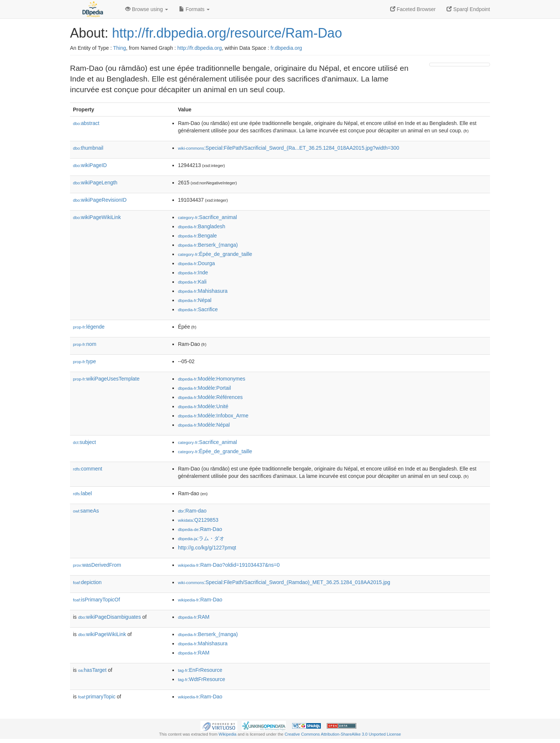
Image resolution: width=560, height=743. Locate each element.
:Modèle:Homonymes (212, 379)
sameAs (86, 511)
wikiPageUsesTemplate (106, 379)
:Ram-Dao (200, 529)
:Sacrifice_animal (207, 217)
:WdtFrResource (202, 679)
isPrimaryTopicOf (97, 600)
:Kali (192, 282)
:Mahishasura (203, 291)
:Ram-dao (192, 511)
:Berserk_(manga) (208, 245)
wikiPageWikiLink (97, 217)
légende (89, 327)
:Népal (195, 300)
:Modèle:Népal (204, 425)
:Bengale (197, 236)
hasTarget (92, 670)
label (82, 493)
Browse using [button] (147, 9)
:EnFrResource (200, 670)
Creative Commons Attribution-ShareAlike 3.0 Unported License (343, 734)
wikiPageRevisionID (100, 200)
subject (84, 442)
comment (87, 469)
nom (85, 344)
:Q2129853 (198, 520)
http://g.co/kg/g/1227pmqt (207, 548)
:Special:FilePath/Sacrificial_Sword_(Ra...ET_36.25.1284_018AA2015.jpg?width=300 (289, 148)
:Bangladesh (202, 226)
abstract (86, 123)
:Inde (193, 272)
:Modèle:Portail (204, 388)
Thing (120, 48)
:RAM (194, 617)
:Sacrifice (198, 309)
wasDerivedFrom (97, 565)
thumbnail (88, 148)
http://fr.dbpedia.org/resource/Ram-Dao (227, 33)
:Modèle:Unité (203, 406)
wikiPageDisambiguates (109, 617)
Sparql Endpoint (468, 9)
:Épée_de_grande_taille (215, 254)
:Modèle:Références (210, 397)
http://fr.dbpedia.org (199, 48)
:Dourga (196, 263)
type (85, 361)
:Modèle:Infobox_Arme (213, 416)
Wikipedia (227, 734)
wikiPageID (90, 165)
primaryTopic (97, 697)
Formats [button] (194, 9)
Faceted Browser (413, 9)
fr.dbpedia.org (286, 48)
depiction (87, 582)
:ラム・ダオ (201, 538)
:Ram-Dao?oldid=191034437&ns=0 (229, 565)
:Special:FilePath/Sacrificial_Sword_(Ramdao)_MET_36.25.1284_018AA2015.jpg (284, 582)
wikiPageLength (95, 183)
